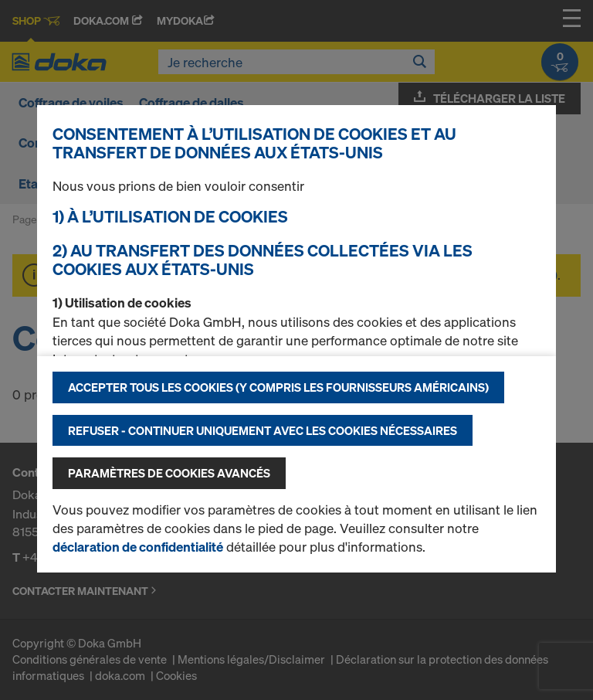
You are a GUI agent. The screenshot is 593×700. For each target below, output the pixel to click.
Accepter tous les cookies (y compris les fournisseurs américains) (278, 387)
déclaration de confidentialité (138, 547)
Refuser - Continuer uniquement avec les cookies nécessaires (263, 430)
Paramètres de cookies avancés (169, 473)
